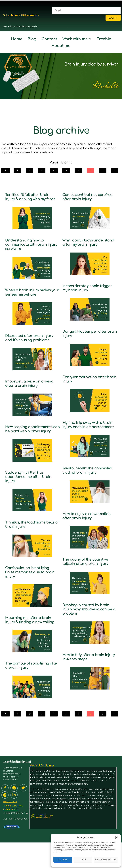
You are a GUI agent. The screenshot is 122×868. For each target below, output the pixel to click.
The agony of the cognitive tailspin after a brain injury (88, 580)
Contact (49, 39)
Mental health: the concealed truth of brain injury (88, 481)
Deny (83, 860)
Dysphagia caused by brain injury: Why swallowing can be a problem (85, 632)
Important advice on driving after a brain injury (26, 398)
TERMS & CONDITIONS (15, 831)
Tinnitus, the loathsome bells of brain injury (29, 546)
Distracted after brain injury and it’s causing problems (28, 348)
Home (17, 39)
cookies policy (13, 835)
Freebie (104, 39)
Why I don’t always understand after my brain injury (84, 244)
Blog (32, 39)
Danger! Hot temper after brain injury (89, 338)
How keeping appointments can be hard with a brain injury (29, 448)
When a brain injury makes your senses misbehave (26, 298)
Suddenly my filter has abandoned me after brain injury (28, 498)
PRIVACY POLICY (12, 827)
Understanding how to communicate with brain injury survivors (30, 249)
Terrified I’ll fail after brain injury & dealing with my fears (32, 199)
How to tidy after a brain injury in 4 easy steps (88, 682)
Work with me (77, 39)
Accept (63, 860)
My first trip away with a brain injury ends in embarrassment (86, 431)
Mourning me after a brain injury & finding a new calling (29, 643)
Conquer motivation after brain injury (89, 383)
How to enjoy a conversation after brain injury (88, 531)
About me (61, 46)
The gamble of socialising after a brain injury (32, 691)
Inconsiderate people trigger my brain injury (86, 292)
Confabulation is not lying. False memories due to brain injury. (32, 593)
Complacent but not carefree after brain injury (89, 197)
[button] (117, 837)
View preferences (106, 860)
